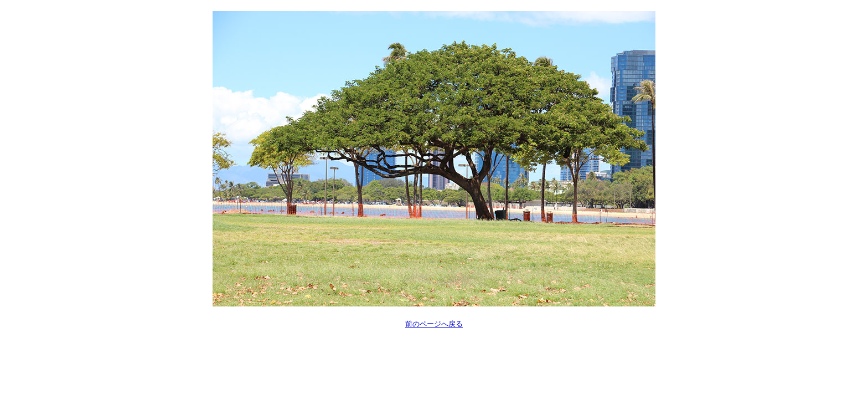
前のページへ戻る (434, 324)
